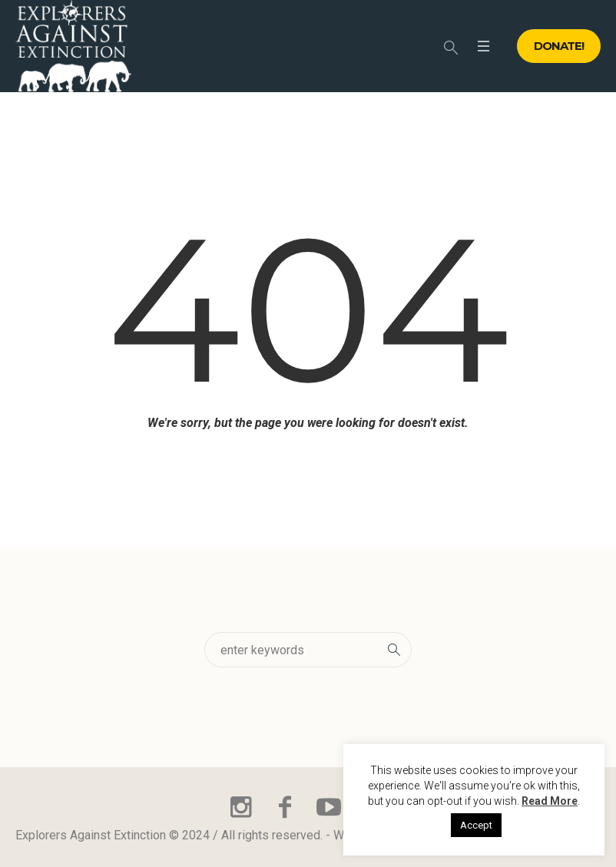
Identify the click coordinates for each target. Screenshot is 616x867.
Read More (550, 801)
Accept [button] (476, 825)
